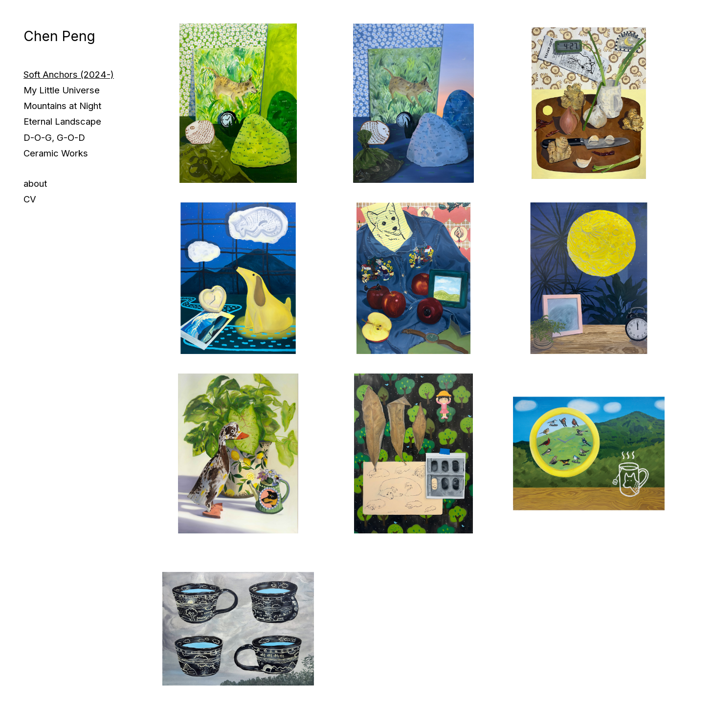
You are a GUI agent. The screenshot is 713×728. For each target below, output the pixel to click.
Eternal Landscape (62, 121)
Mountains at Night (62, 106)
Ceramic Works (56, 153)
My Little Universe (62, 90)
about (35, 183)
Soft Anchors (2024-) (69, 74)
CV (30, 199)
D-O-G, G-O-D (54, 137)
